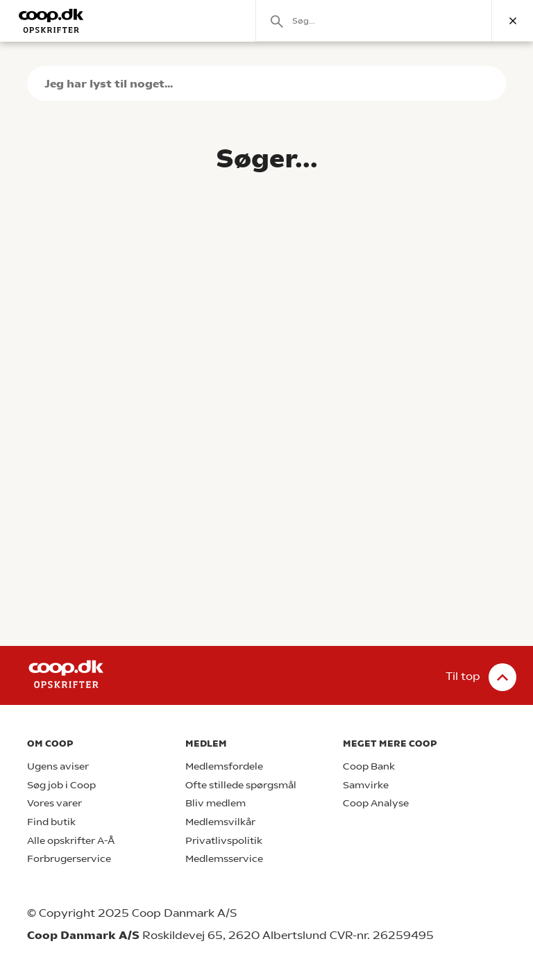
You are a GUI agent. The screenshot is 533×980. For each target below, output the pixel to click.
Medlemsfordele (224, 766)
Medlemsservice (224, 859)
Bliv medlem (215, 803)
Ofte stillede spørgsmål (241, 785)
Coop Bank (369, 766)
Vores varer (54, 803)
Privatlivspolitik (224, 841)
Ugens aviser (58, 766)
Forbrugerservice (69, 859)
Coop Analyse (376, 803)
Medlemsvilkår (220, 822)
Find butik (51, 822)
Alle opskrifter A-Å (71, 841)
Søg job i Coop (61, 785)
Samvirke (366, 785)
